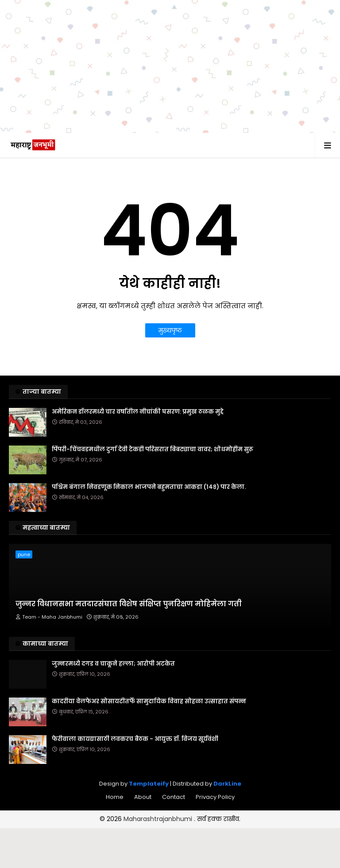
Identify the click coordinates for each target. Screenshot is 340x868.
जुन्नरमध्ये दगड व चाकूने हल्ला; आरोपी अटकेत (113, 664)
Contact (174, 797)
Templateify (149, 784)
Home (115, 797)
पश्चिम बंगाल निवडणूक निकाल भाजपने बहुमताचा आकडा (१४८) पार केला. (149, 487)
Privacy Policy (215, 797)
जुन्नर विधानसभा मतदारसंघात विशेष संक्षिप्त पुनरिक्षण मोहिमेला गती (129, 604)
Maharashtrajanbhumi (159, 819)
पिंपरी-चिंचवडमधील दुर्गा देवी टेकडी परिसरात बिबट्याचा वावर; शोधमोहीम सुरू (153, 449)
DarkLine (227, 784)
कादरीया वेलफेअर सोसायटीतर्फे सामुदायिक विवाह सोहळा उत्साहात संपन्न (149, 701)
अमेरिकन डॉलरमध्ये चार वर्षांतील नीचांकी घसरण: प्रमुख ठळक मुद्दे (138, 412)
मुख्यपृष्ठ (170, 330)
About (143, 797)
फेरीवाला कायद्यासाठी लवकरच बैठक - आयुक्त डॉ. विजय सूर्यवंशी (135, 739)
